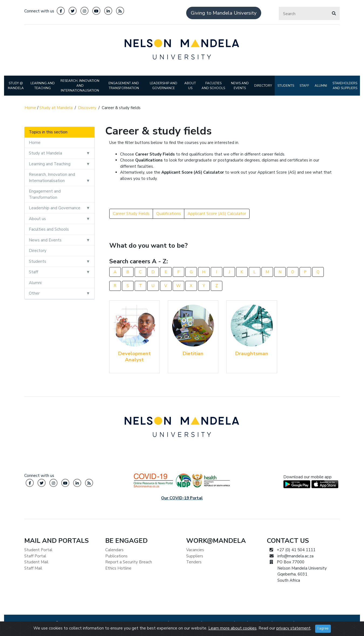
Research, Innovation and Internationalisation (52, 178)
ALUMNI (321, 86)
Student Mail (36, 562)
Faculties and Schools (49, 229)
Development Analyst (135, 357)
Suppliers (195, 556)
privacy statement (293, 628)
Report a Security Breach (129, 562)
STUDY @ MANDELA (16, 86)
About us (37, 219)
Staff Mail (33, 568)
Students (38, 261)
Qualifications (169, 214)
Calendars (114, 550)
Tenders (194, 562)
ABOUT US (190, 86)
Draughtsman (252, 354)
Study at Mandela (56, 108)
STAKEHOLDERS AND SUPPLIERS (345, 86)
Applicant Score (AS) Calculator (217, 214)
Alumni (35, 283)
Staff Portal (35, 556)
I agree (323, 628)
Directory (38, 251)
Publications (116, 556)
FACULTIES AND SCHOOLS (213, 86)
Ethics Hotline (118, 568)
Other (34, 293)
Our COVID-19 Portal (182, 498)
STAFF (304, 86)
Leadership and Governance (55, 208)
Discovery (87, 108)
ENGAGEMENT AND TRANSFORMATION (124, 86)
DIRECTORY (263, 86)
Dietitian (193, 354)
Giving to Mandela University (224, 13)
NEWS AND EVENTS (240, 86)
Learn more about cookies (232, 628)
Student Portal (38, 550)
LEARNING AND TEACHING (43, 86)
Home (30, 108)
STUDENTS (286, 86)
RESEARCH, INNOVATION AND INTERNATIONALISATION (80, 86)
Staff (33, 272)
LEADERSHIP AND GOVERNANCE (164, 86)
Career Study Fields (131, 214)
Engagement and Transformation (45, 194)
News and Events (45, 240)
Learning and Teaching (50, 164)
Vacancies (195, 550)
